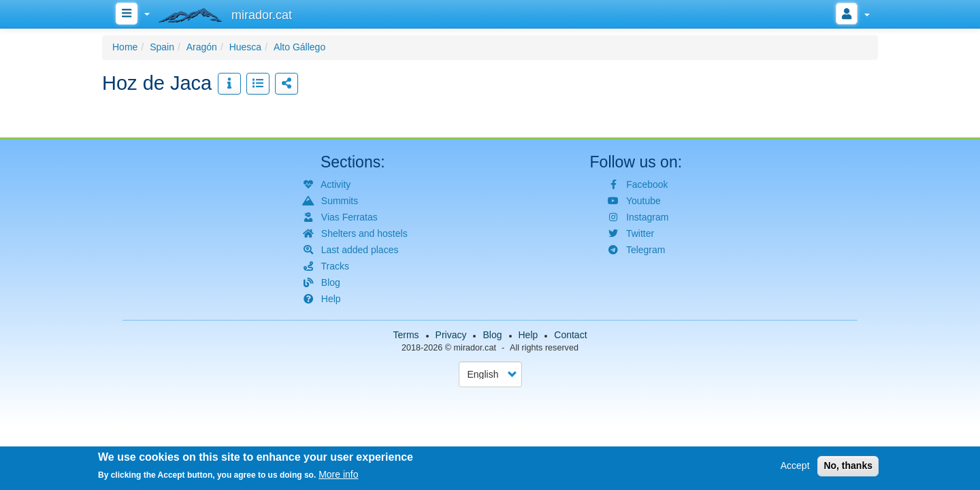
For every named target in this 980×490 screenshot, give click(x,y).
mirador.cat (475, 348)
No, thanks (848, 467)
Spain (162, 47)
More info (338, 476)
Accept (795, 467)
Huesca (245, 47)
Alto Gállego (299, 47)
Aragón (202, 47)
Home (125, 47)
